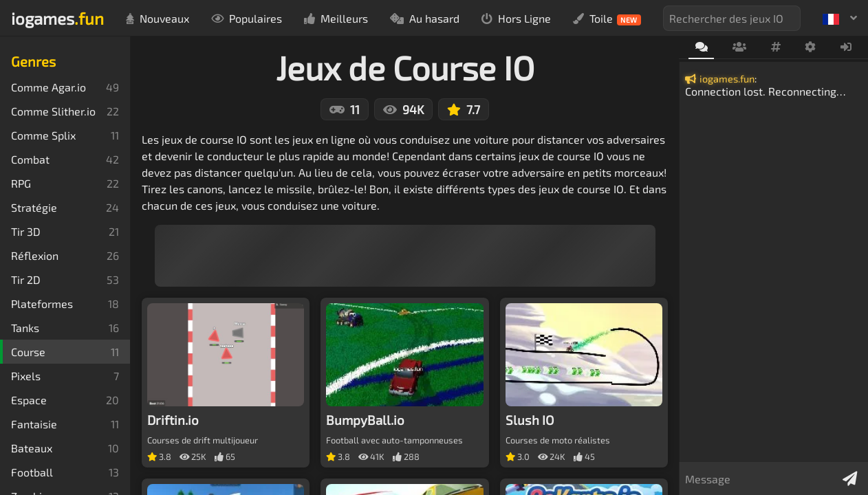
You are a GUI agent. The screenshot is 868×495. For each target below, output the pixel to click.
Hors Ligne (516, 18)
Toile (607, 19)
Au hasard (425, 18)
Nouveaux (158, 18)
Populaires (247, 18)
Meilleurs (336, 18)
